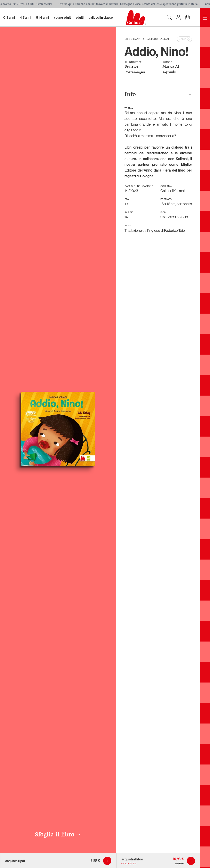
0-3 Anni (9, 17)
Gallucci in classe (101, 17)
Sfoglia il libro (58, 835)
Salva (185, 39)
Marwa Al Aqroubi (171, 70)
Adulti (80, 17)
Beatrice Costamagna (135, 70)
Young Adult (62, 17)
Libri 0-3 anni (133, 39)
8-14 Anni (43, 17)
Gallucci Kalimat (158, 39)
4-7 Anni (26, 17)
